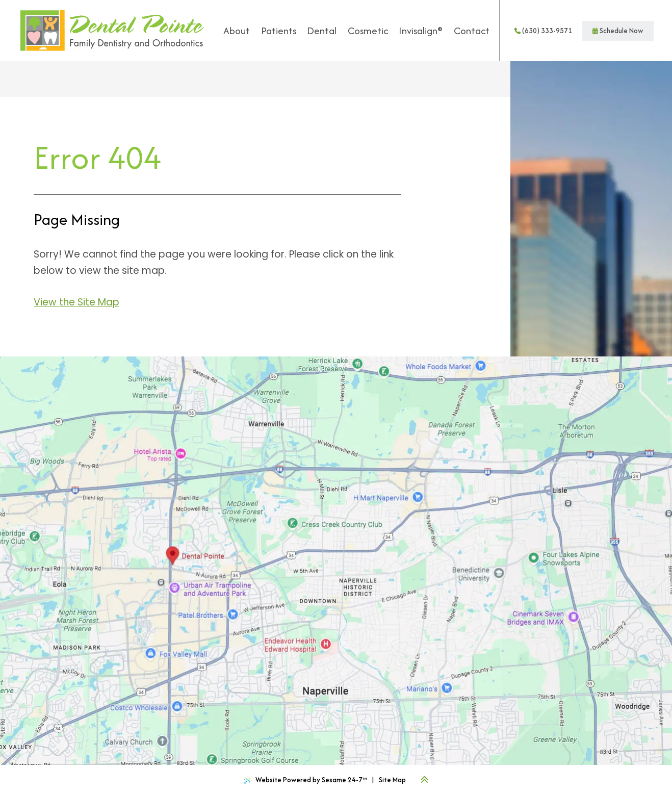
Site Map (392, 780)
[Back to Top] (424, 780)
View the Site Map (76, 302)
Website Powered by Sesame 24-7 (305, 780)
